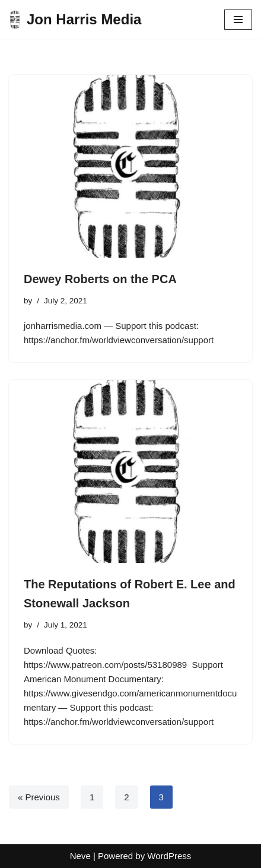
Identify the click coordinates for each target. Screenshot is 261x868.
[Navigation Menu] (238, 20)
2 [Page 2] (126, 797)
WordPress (169, 856)
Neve (80, 856)
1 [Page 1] (92, 797)
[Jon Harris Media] (75, 20)
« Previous (39, 797)
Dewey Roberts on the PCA (100, 279)
